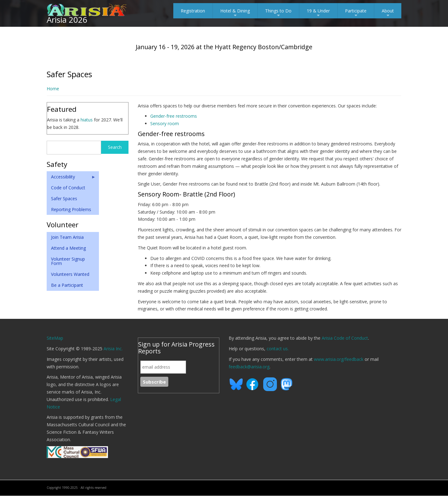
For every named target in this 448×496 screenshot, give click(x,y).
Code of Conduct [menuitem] (68, 188)
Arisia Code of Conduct (345, 338)
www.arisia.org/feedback (339, 359)
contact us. (278, 349)
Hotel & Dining (235, 13)
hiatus (87, 120)
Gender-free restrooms (174, 116)
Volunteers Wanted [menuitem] (70, 274)
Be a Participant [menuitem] (67, 285)
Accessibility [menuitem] (71, 178)
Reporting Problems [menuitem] (71, 209)
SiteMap (55, 338)
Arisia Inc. (113, 349)
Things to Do (278, 13)
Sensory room (165, 123)
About (388, 13)
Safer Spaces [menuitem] (64, 198)
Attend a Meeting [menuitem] (68, 248)
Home (53, 89)
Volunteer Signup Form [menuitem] (68, 261)
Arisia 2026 (67, 20)
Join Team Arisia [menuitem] (67, 237)
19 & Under (318, 13)
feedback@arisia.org (249, 367)
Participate (356, 13)
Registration (193, 11)
